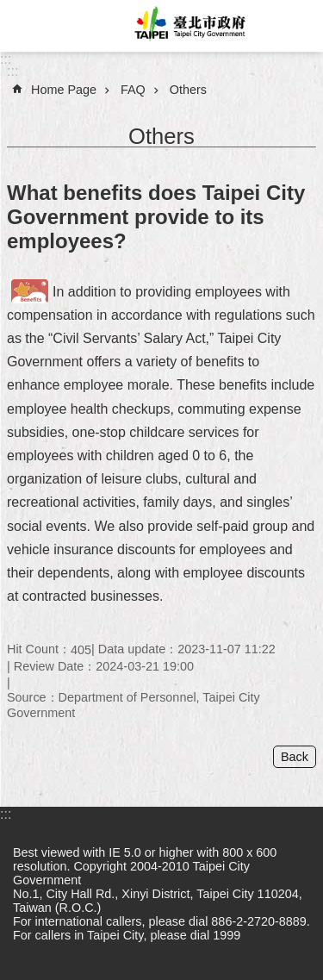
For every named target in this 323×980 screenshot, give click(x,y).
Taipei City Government (187, 26)
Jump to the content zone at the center (9, 9)
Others (188, 90)
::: (6, 59)
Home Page (64, 90)
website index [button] (26, 26)
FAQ (133, 90)
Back (295, 757)
